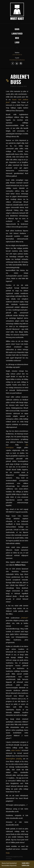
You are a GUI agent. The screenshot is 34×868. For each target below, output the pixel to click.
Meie (17, 38)
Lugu (17, 42)
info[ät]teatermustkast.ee (17, 60)
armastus (9, 858)
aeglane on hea (18, 856)
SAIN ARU (25, 863)
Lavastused (17, 33)
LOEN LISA (26, 865)
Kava (17, 29)
